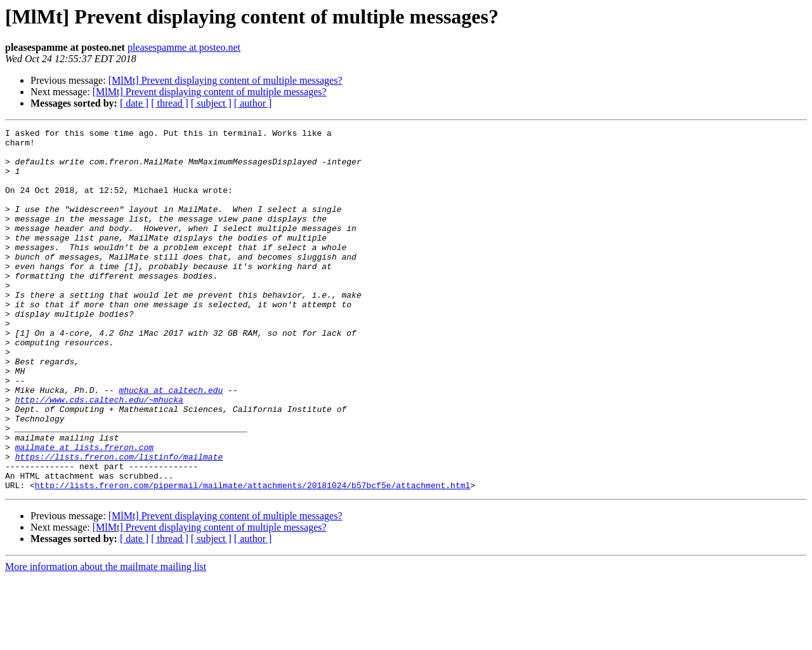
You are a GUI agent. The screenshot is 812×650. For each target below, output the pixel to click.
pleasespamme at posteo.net (184, 47)
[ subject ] (211, 103)
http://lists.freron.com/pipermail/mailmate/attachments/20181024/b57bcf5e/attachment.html (252, 557)
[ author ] (253, 103)
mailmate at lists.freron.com (84, 512)
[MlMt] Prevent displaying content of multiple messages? (226, 80)
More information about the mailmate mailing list (106, 639)
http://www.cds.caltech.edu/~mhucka (99, 454)
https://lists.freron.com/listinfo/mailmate (119, 523)
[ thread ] (170, 103)
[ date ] (134, 103)
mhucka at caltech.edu (171, 443)
